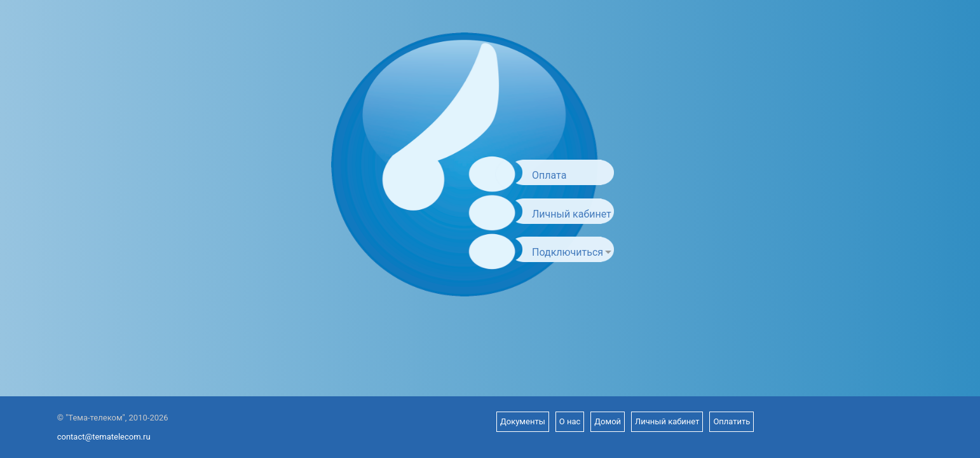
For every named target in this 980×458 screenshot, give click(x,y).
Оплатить (732, 421)
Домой (608, 421)
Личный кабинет (572, 214)
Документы (523, 421)
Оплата (549, 175)
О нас (570, 421)
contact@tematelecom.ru (104, 437)
